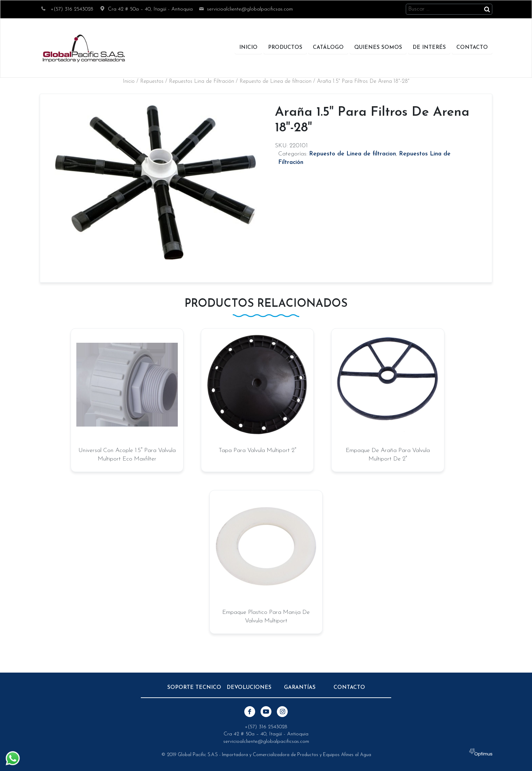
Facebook (250, 712)
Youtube (266, 712)
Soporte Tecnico (194, 688)
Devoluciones (249, 688)
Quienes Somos (378, 48)
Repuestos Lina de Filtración (202, 81)
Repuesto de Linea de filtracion (275, 81)
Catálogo (328, 48)
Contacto (472, 48)
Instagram (282, 712)
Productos (285, 48)
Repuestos (152, 81)
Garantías (300, 688)
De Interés (429, 48)
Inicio (248, 48)
